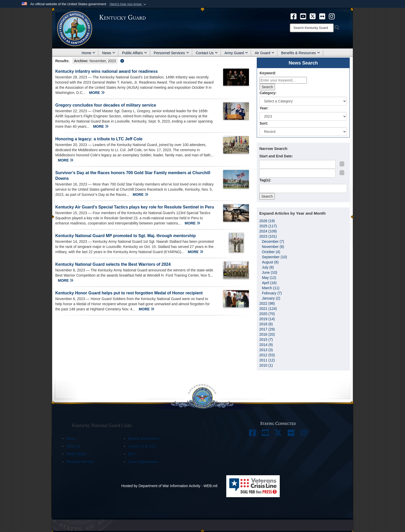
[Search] (312, 28)
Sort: (264, 123)
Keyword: (268, 73)
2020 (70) (267, 314)
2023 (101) (268, 236)
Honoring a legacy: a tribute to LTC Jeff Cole (99, 139)
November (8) (273, 247)
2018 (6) (266, 324)
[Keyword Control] (283, 80)
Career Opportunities (143, 462)
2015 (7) (266, 340)
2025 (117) (268, 226)
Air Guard (264, 53)
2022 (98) (267, 303)
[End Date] (297, 173)
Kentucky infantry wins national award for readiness (107, 71)
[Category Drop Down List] (303, 101)
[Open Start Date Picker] (342, 164)
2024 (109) (268, 231)
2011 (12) (267, 360)
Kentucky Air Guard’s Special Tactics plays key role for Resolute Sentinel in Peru (135, 207)
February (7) (272, 293)
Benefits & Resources (301, 53)
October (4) (271, 252)
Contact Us (207, 53)
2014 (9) (266, 345)
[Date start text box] (297, 164)
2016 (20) (267, 334)
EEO (131, 454)
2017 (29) (267, 329)
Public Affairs (134, 53)
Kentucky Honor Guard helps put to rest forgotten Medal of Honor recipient (129, 293)
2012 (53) (267, 355)
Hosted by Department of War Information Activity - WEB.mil (169, 486)
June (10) (270, 272)
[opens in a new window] (294, 16)
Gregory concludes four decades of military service (106, 105)
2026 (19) (267, 221)
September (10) (274, 257)
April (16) (269, 283)
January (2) (271, 298)
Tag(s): (265, 180)
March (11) (271, 288)
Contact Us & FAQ (142, 446)
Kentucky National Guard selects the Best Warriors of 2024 (113, 264)
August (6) (270, 262)
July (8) (268, 267)
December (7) (273, 241)
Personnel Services (171, 53)
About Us (73, 446)
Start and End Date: (276, 156)
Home (88, 53)
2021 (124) (268, 309)
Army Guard (236, 53)
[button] (128, 4)
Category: (268, 93)
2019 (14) (267, 319)
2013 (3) (266, 350)
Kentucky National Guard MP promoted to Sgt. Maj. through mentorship (126, 236)
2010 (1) (266, 365)
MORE (97, 93)
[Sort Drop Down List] (303, 132)
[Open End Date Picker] (342, 173)
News (109, 53)
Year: (264, 108)
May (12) (269, 278)
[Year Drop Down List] (303, 116)
